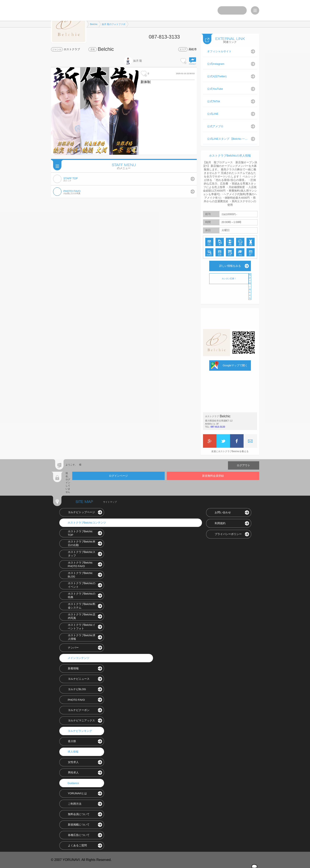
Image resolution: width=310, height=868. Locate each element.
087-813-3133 (218, 427)
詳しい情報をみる (230, 266)
